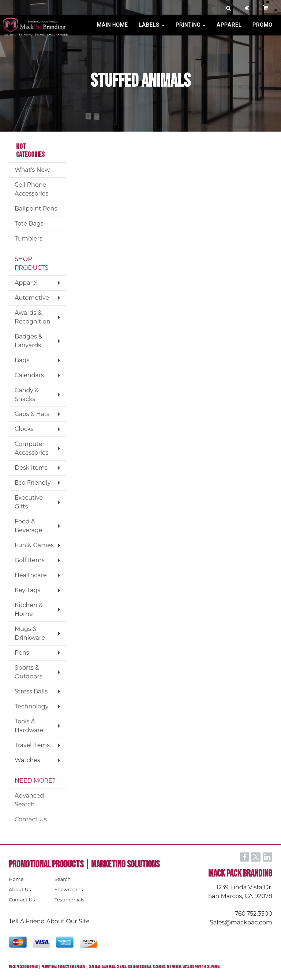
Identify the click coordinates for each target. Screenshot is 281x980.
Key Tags (27, 590)
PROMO (263, 29)
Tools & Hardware (29, 726)
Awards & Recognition (33, 317)
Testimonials (69, 900)
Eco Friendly (33, 483)
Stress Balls (31, 691)
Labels (152, 29)
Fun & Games (34, 545)
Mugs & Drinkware (30, 633)
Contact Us (31, 819)
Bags (22, 360)
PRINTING (191, 29)
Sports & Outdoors (28, 672)
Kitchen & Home (29, 610)
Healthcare (31, 575)
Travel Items (32, 745)
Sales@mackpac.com (241, 922)
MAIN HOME (113, 29)
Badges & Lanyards (29, 341)
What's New (32, 170)
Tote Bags (29, 224)
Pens (22, 653)
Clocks (24, 429)
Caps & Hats (32, 414)
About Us (20, 889)
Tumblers (29, 239)
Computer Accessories (32, 448)
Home (16, 879)
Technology (31, 706)
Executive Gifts (29, 502)
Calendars (29, 375)
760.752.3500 (254, 914)
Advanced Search (29, 800)
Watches (27, 760)
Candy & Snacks (27, 395)
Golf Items (30, 560)
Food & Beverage (29, 526)
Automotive (32, 298)
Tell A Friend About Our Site (49, 921)
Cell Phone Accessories (32, 189)
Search (63, 879)
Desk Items (31, 468)
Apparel (229, 29)
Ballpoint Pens (36, 209)
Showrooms (69, 889)
